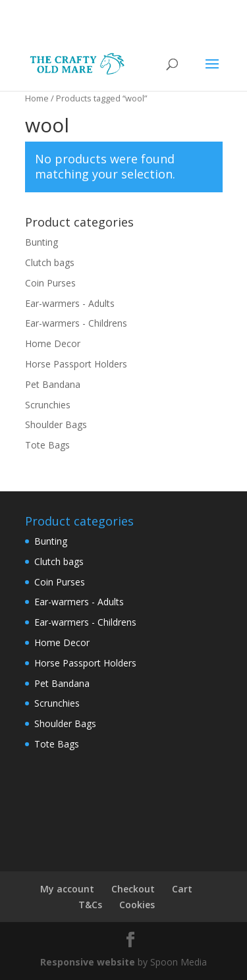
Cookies (137, 905)
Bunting (41, 242)
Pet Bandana (53, 384)
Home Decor (53, 343)
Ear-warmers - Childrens (76, 323)
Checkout (133, 889)
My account (67, 889)
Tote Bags (47, 445)
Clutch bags (50, 262)
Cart (182, 889)
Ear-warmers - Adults (70, 303)
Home (37, 98)
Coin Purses (50, 283)
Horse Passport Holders (76, 364)
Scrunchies (48, 405)
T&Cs (90, 905)
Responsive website (89, 962)
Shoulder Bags (56, 424)
